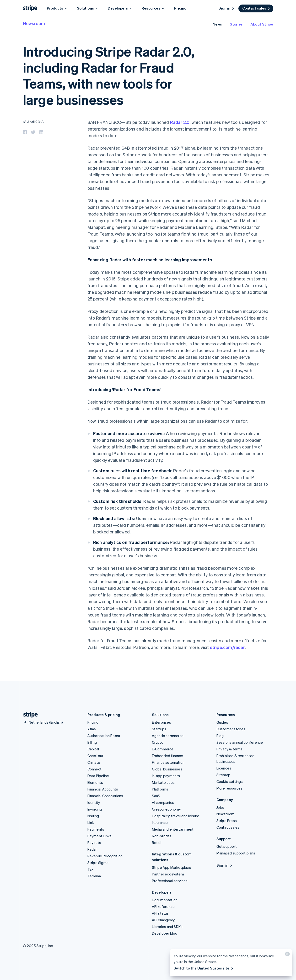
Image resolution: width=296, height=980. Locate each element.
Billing (92, 742)
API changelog (164, 920)
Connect (94, 769)
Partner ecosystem (168, 874)
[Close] (287, 955)
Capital (93, 749)
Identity (94, 802)
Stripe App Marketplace (172, 867)
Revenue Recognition (105, 856)
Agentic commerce (168, 736)
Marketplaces (163, 782)
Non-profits (162, 836)
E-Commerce (163, 749)
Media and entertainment (173, 829)
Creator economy (167, 809)
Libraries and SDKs (167, 927)
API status (160, 913)
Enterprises (161, 722)
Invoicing (95, 809)
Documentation (165, 900)
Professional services (170, 881)
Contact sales (256, 8)
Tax (91, 869)
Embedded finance (168, 756)
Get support (227, 846)
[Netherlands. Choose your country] (43, 722)
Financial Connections (105, 796)
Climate (94, 762)
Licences (224, 768)
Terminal (95, 876)
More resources (230, 788)
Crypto (158, 742)
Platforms (160, 789)
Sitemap (223, 775)
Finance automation (168, 762)
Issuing (93, 816)
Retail (157, 843)
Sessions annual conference (240, 742)
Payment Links (100, 836)
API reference (163, 906)
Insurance (160, 822)
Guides (222, 722)
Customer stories (231, 729)
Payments (96, 829)
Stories (236, 24)
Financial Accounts (103, 789)
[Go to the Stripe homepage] (29, 715)
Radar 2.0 (180, 122)
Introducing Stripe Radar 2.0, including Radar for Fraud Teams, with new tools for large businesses (109, 75)
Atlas (92, 729)
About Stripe (262, 24)
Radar (92, 849)
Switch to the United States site (204, 968)
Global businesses (167, 769)
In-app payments (166, 776)
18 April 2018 (33, 122)
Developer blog (165, 933)
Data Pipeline (98, 776)
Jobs (220, 807)
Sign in (227, 8)
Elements (95, 782)
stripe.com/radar (227, 647)
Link (91, 822)
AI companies (163, 802)
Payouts (94, 843)
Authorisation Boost (104, 736)
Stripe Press (227, 821)
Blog (220, 736)
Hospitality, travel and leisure (176, 816)
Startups (159, 729)
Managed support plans (236, 853)
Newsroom (34, 23)
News (217, 24)
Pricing (180, 8)
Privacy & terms (230, 749)
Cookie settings (230, 781)
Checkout (96, 756)
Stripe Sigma (98, 863)
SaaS (156, 796)
